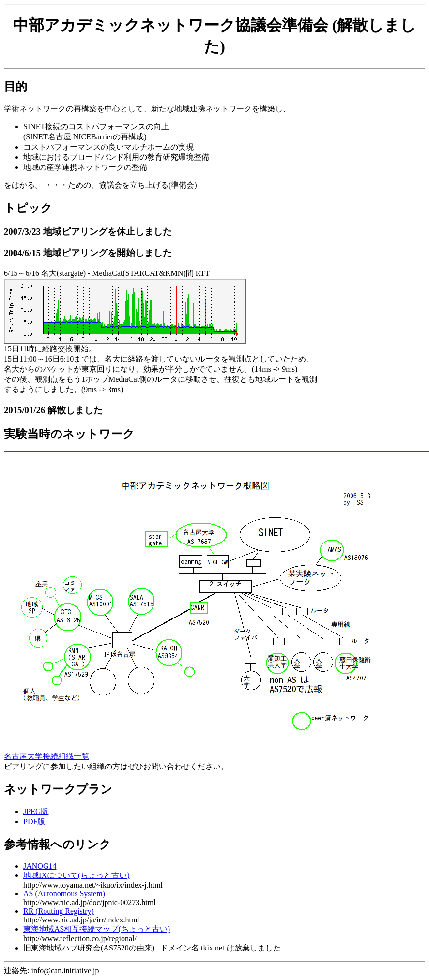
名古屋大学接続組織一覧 (46, 756)
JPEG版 (36, 811)
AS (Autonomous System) (64, 894)
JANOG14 (40, 866)
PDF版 (34, 822)
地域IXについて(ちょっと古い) (77, 875)
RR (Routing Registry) (59, 911)
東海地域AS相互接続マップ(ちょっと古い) (97, 929)
